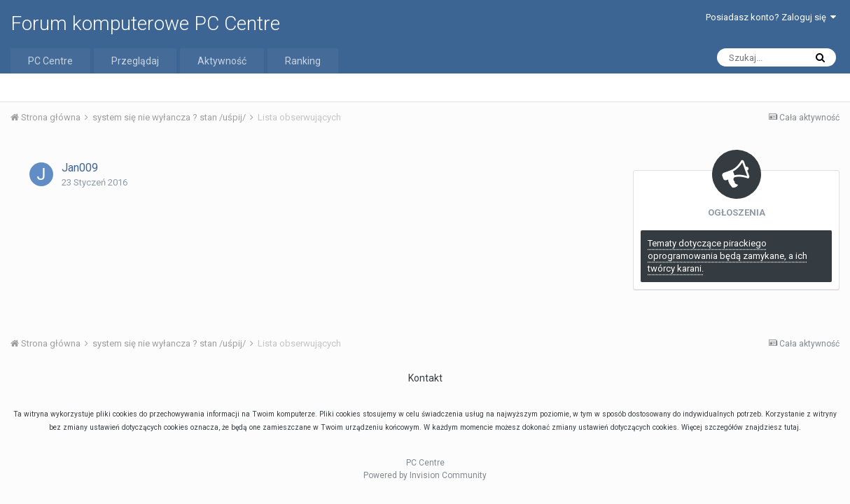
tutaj (792, 427)
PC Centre (50, 61)
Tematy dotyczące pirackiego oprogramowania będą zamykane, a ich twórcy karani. (727, 256)
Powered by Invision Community (425, 475)
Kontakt (425, 378)
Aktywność (222, 61)
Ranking (303, 61)
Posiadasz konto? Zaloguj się (771, 17)
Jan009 (80, 168)
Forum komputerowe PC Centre (145, 23)
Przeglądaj (135, 61)
